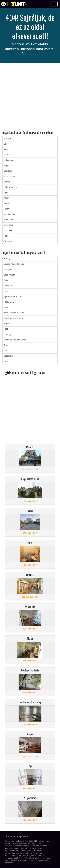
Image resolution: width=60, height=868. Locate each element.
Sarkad (7, 182)
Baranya (8, 259)
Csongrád (8, 286)
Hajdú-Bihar (9, 302)
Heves (7, 307)
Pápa (6, 236)
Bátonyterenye (10, 187)
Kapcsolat (23, 836)
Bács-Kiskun (9, 275)
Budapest (8, 138)
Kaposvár (8, 166)
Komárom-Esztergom (13, 318)
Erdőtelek (8, 230)
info (16, 4)
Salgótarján (9, 160)
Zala (6, 361)
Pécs (6, 149)
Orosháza (8, 241)
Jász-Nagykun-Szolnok (14, 313)
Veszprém (8, 356)
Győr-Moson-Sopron (13, 296)
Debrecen (8, 171)
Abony (7, 198)
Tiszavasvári (9, 176)
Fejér (6, 291)
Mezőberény (9, 214)
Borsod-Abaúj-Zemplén (14, 264)
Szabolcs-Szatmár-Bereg (15, 340)
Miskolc (7, 155)
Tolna (6, 345)
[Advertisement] (30, 97)
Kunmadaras (10, 220)
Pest (6, 329)
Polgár (7, 209)
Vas (6, 351)
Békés (7, 280)
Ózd (6, 144)
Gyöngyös (8, 225)
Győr (6, 193)
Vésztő (7, 203)
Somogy (8, 334)
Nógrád (7, 324)
